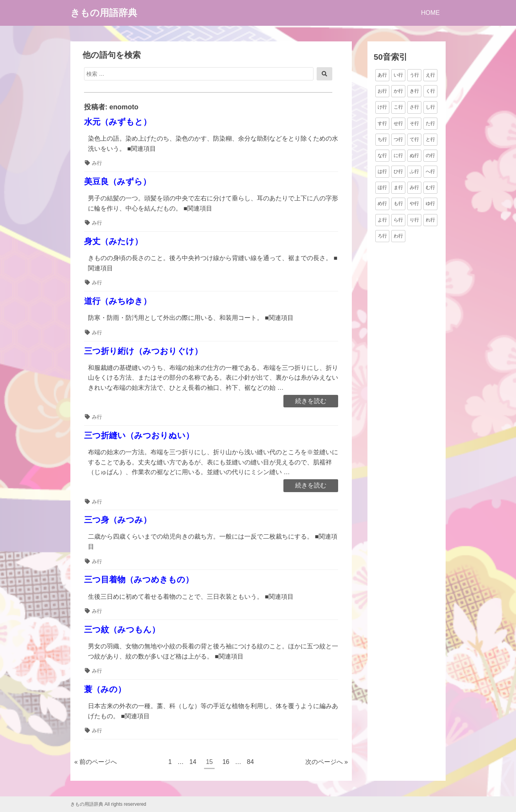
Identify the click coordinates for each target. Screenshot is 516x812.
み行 (97, 163)
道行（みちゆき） (118, 301)
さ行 (414, 107)
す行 (382, 123)
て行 (414, 139)
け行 (382, 107)
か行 (398, 91)
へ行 (430, 171)
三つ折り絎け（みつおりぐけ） (143, 351)
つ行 (398, 139)
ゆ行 (430, 203)
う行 (414, 75)
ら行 (398, 220)
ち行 (382, 139)
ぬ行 (414, 155)
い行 (398, 75)
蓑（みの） (105, 689)
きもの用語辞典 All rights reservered (108, 804)
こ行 (398, 107)
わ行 (398, 236)
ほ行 (382, 187)
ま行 (398, 187)
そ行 (414, 123)
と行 (430, 139)
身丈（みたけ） (113, 241)
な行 (382, 155)
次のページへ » (327, 762)
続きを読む (311, 402)
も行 (398, 203)
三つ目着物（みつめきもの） (139, 579)
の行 (430, 155)
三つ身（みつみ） (118, 520)
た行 (430, 123)
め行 (382, 203)
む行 (430, 187)
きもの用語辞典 (104, 13)
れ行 (430, 220)
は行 (382, 171)
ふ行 (414, 171)
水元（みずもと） (118, 122)
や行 (414, 203)
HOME (430, 13)
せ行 (398, 123)
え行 (430, 75)
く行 (430, 91)
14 (193, 763)
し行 (430, 107)
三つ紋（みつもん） (122, 629)
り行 (414, 220)
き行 (414, 91)
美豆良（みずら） (117, 181)
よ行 (382, 220)
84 (250, 763)
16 (226, 763)
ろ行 (382, 236)
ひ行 (398, 171)
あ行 (382, 75)
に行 (398, 155)
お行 (382, 91)
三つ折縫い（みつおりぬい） (139, 435)
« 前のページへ (96, 762)
